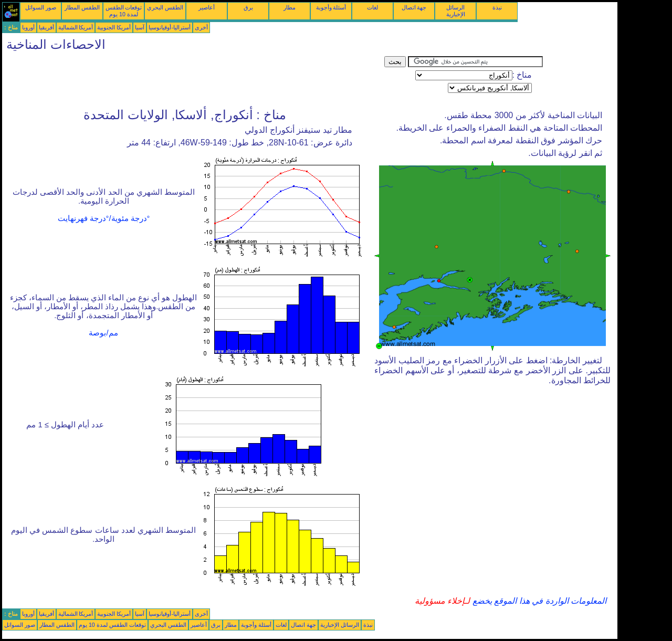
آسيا (140, 27)
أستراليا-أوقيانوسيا (170, 27)
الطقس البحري (165, 7)
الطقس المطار (82, 7)
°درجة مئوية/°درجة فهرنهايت (104, 218)
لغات (372, 7)
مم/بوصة (103, 333)
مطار (290, 7)
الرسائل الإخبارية (456, 11)
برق (248, 7)
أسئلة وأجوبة (331, 7)
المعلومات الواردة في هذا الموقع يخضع (538, 601)
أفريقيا (46, 27)
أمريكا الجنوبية (114, 27)
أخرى (201, 27)
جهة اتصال (414, 7)
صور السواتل (41, 7)
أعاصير (207, 7)
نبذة (497, 7)
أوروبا (28, 27)
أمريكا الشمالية (76, 27)
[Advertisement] (193, 80)
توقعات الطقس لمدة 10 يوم (124, 11)
